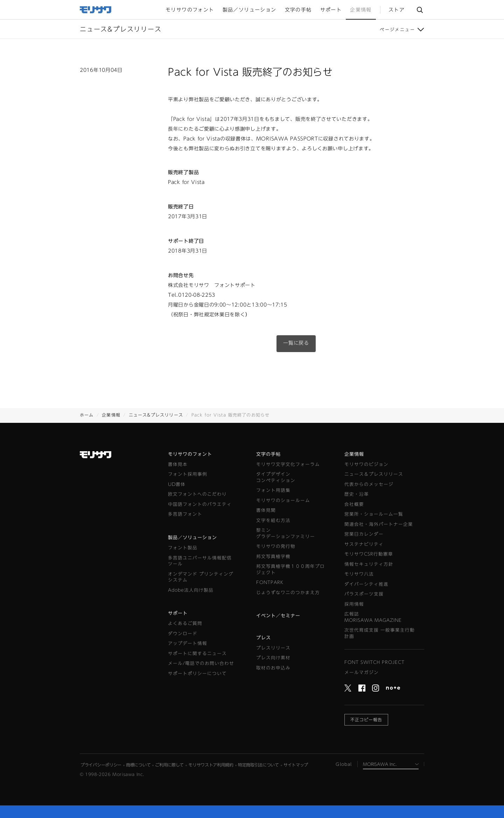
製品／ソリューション (192, 538)
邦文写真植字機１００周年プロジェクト (290, 569)
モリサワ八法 (359, 574)
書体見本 (178, 464)
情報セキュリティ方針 (369, 564)
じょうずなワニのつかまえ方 (288, 593)
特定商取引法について (258, 765)
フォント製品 (183, 548)
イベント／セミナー (278, 616)
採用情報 (354, 604)
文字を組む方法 (273, 520)
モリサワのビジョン (366, 464)
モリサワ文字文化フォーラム (288, 464)
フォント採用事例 (188, 474)
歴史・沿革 (357, 494)
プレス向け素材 (273, 658)
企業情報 (111, 415)
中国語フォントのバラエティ (200, 504)
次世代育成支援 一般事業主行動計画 (380, 633)
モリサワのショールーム (283, 500)
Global (344, 764)
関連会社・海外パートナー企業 (379, 524)
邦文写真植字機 (273, 556)
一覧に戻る (296, 343)
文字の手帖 (268, 454)
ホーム (87, 415)
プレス (264, 638)
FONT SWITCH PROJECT (374, 662)
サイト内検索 (420, 10)
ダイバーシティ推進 (366, 584)
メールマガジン (362, 672)
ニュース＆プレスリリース (374, 474)
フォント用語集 (273, 490)
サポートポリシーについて (197, 673)
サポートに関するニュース (197, 654)
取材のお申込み (273, 668)
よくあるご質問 (185, 623)
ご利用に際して (169, 765)
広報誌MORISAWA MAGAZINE (373, 617)
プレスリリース (273, 648)
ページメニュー (397, 29)
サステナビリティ (364, 544)
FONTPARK (270, 582)
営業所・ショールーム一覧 (374, 514)
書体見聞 (266, 510)
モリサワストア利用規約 (211, 765)
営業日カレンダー (364, 534)
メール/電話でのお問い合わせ (201, 663)
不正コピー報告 (366, 720)
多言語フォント (185, 514)
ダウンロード (183, 634)
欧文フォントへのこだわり (197, 494)
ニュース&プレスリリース (156, 415)
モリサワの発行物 (276, 546)
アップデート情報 (188, 643)
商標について (138, 765)
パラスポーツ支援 (364, 594)
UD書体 (177, 484)
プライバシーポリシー (101, 765)
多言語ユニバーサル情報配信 (200, 561)
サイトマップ (296, 765)
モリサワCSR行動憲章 (369, 554)
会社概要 (354, 504)
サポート (178, 613)
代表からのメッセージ (369, 484)
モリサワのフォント (190, 454)
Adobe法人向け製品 (191, 590)
